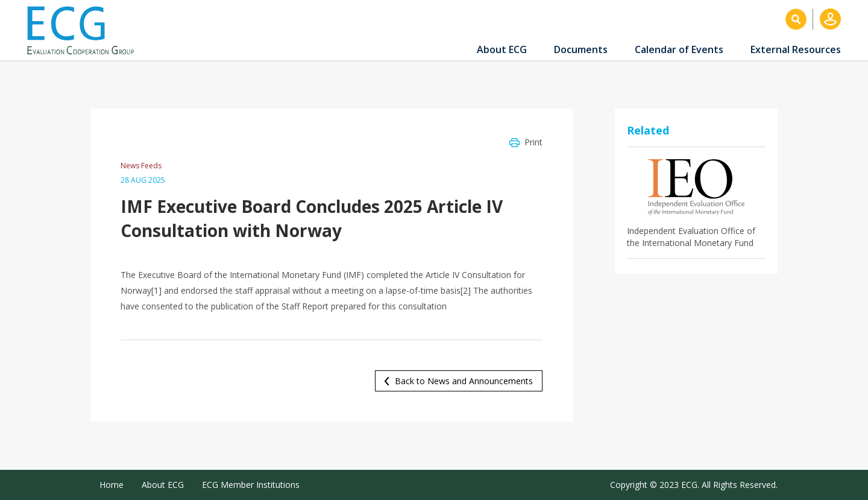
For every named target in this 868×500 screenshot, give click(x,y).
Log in (830, 19)
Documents (581, 49)
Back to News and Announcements (464, 381)
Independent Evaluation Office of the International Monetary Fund (691, 237)
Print (533, 142)
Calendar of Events (679, 49)
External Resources (796, 49)
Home (112, 485)
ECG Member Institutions (251, 485)
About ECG (502, 49)
